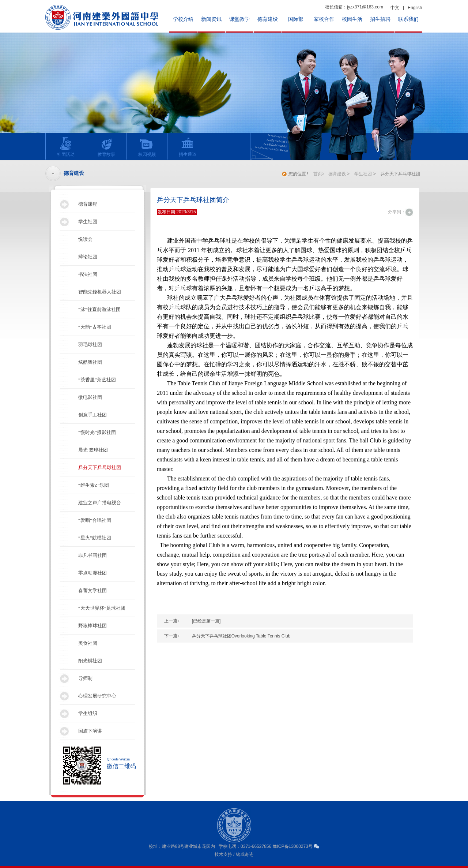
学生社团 (88, 222)
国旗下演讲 (90, 731)
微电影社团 (90, 397)
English (415, 8)
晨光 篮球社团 (93, 450)
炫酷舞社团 (90, 362)
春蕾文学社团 (93, 590)
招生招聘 (380, 19)
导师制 (85, 678)
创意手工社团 (93, 415)
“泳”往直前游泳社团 (99, 309)
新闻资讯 (211, 19)
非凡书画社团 (93, 555)
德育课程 (88, 204)
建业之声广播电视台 (100, 503)
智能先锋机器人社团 (100, 292)
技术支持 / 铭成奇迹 (234, 854)
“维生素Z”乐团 (94, 485)
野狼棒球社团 (93, 626)
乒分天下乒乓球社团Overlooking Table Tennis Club (241, 636)
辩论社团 (88, 257)
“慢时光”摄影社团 (97, 432)
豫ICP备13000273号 (293, 846)
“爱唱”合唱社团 (95, 520)
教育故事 (104, 147)
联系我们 (408, 19)
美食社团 (88, 643)
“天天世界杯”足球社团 (102, 608)
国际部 (296, 19)
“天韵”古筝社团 (95, 327)
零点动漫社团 (93, 573)
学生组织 (88, 713)
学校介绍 (183, 19)
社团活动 (64, 147)
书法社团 (88, 274)
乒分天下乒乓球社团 (100, 467)
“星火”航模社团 (95, 538)
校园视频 (145, 147)
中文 (395, 8)
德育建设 (268, 19)
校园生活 (352, 19)
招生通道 (186, 147)
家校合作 (324, 19)
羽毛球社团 (90, 345)
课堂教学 (239, 19)
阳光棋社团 (90, 661)
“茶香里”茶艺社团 (97, 380)
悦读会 (85, 239)
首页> (319, 174)
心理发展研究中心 (97, 696)
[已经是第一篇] (206, 621)
